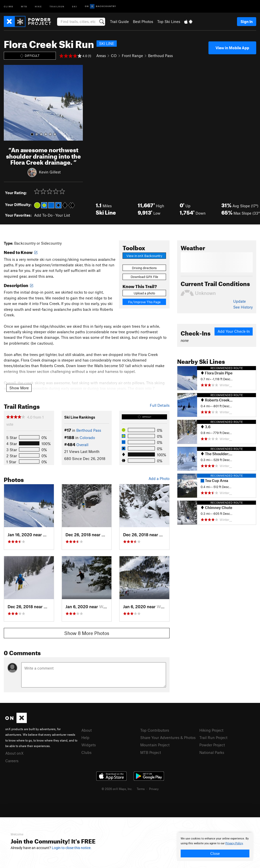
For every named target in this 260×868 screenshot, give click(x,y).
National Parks (212, 752)
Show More (19, 388)
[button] (9, 103)
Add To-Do (43, 215)
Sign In (247, 21)
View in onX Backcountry (144, 256)
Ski (75, 6)
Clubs (86, 752)
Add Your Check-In (234, 331)
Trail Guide (119, 21)
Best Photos (143, 21)
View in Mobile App (232, 48)
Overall (82, 445)
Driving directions (144, 268)
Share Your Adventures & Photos (168, 737)
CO (114, 56)
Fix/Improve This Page (144, 302)
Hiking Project (211, 730)
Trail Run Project (213, 737)
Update (240, 301)
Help (85, 737)
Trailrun (57, 6)
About (87, 730)
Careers (12, 761)
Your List (63, 215)
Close (215, 853)
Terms (141, 789)
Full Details (160, 405)
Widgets (89, 745)
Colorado (87, 438)
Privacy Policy (234, 843)
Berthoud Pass (160, 56)
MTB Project (151, 752)
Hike (38, 6)
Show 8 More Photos (87, 633)
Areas (101, 56)
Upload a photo (144, 293)
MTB (24, 6)
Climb (9, 6)
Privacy (154, 789)
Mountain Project (155, 745)
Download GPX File (144, 277)
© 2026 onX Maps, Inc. (117, 789)
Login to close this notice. (72, 848)
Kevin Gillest (50, 172)
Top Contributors (155, 730)
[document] (215, 847)
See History (243, 307)
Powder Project (212, 745)
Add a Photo (159, 478)
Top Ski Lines (169, 21)
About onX (14, 753)
